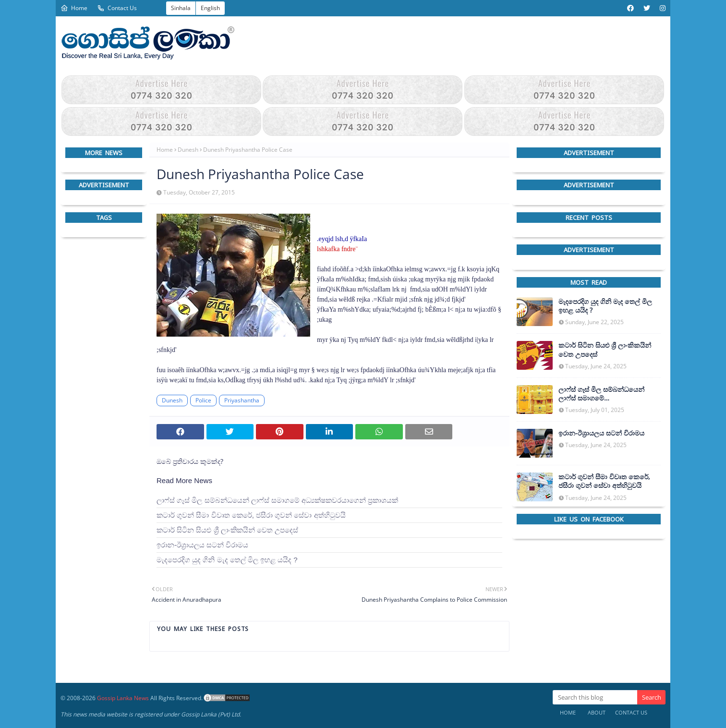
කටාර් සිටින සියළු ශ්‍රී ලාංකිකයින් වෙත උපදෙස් (227, 530)
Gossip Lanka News (123, 698)
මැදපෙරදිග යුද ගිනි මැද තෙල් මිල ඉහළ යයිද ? (227, 560)
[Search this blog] (595, 697)
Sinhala (181, 8)
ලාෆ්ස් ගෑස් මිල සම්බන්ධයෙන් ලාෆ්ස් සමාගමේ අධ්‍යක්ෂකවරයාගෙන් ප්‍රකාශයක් (277, 500)
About (597, 712)
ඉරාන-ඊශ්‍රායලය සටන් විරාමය (202, 545)
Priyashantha (242, 400)
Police (203, 400)
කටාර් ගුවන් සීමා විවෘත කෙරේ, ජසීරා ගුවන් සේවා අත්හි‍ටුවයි (251, 515)
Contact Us (117, 8)
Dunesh (188, 150)
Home (74, 8)
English (210, 8)
